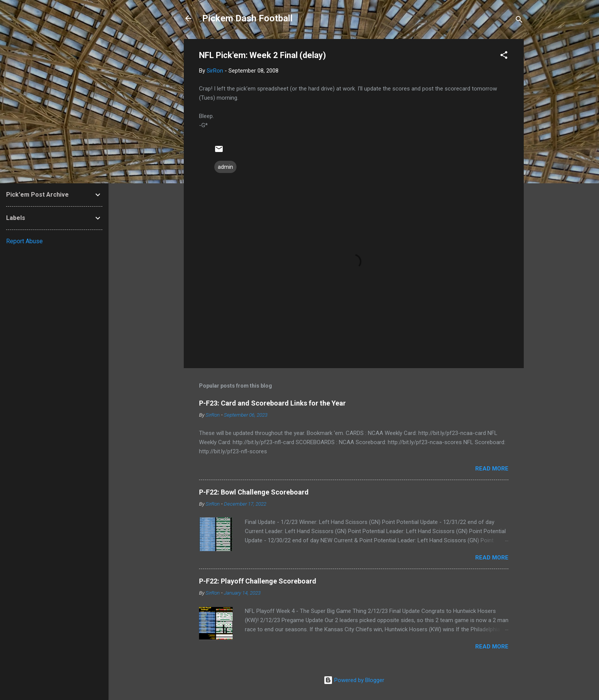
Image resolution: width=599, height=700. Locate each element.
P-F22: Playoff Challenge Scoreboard (258, 581)
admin (225, 167)
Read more (492, 469)
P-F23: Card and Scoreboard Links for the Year (272, 403)
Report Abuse (24, 241)
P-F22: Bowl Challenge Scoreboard (254, 492)
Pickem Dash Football (247, 18)
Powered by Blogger (354, 680)
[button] (504, 56)
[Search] (519, 21)
